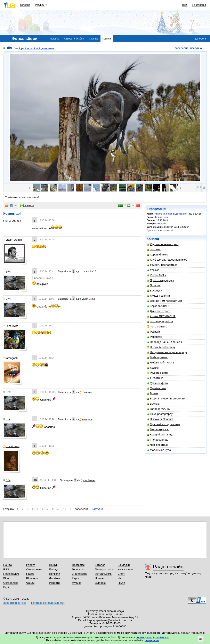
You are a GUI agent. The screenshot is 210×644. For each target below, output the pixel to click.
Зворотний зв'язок (15, 603)
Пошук (53, 565)
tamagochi (11, 358)
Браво (152, 393)
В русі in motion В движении (34, 48)
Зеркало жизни (158, 306)
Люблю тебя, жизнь (161, 363)
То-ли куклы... (162, 217)
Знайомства (80, 574)
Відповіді (101, 583)
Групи (121, 583)
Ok (201, 639)
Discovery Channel (160, 419)
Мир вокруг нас (158, 429)
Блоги (122, 574)
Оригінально (156, 388)
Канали (107, 39)
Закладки (124, 565)
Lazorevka (11, 326)
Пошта (7, 565)
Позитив (154, 285)
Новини (100, 578)
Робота (31, 565)
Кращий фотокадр (160, 435)
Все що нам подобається (164, 301)
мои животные (157, 445)
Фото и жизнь (157, 327)
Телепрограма (104, 569)
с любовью (11, 446)
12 (65, 509)
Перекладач (11, 574)
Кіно (120, 578)
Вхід (185, 5)
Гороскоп (78, 569)
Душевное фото (158, 311)
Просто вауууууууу (160, 280)
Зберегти (27, 205)
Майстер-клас (157, 357)
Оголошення (34, 569)
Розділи (40, 5)
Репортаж (154, 337)
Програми (78, 565)
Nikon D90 (162, 224)
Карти (76, 578)
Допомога (200, 39)
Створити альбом (74, 39)
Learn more (152, 640)
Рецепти (54, 583)
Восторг (153, 404)
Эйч (9, 48)
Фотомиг (154, 249)
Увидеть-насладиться (162, 265)
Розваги (153, 332)
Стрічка (93, 39)
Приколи (54, 574)
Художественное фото (163, 244)
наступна (196, 48)
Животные (155, 378)
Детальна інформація (160, 230)
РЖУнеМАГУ (156, 275)
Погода (54, 569)
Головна (25, 5)
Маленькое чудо (159, 450)
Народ (30, 574)
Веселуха (154, 291)
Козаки (153, 368)
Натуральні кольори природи (167, 352)
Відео (7, 578)
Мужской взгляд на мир (163, 424)
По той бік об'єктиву (161, 347)
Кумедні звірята (158, 296)
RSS (6, 569)
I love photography (160, 414)
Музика (77, 583)
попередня (181, 48)
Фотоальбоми (104, 574)
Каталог (100, 565)
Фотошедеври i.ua (160, 321)
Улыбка (153, 270)
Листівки (54, 578)
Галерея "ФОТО (158, 409)
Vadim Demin (13, 240)
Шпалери (32, 578)
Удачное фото (157, 383)
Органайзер (11, 583)
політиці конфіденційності (152, 637)
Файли (30, 583)
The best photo (157, 440)
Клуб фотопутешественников (167, 260)
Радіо (7, 587)
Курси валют (126, 569)
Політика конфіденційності (48, 603)
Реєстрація (199, 5)
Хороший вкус (157, 255)
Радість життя (157, 373)
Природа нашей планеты (164, 342)
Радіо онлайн (168, 567)
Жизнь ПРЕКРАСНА (161, 316)
